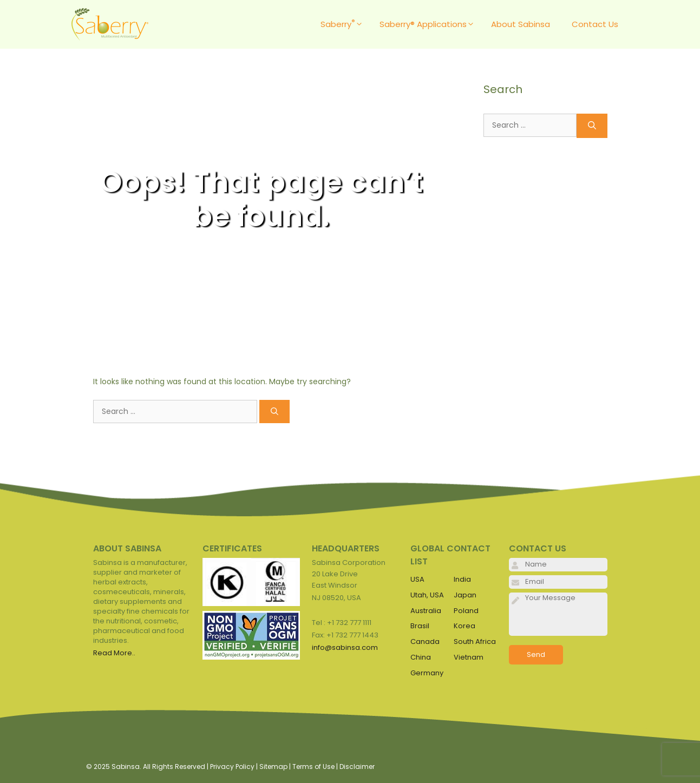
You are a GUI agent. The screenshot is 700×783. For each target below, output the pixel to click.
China (421, 657)
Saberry (345, 24)
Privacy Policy (232, 766)
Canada (425, 641)
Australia (426, 611)
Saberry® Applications (430, 24)
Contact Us (595, 24)
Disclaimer (357, 766)
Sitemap (273, 766)
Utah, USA (427, 595)
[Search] (274, 412)
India (462, 579)
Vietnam (469, 657)
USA (417, 579)
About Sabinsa (521, 24)
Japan (465, 595)
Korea (465, 626)
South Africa (475, 641)
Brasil (420, 626)
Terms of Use (313, 766)
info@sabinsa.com (345, 647)
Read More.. (114, 653)
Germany (427, 673)
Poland (466, 611)
